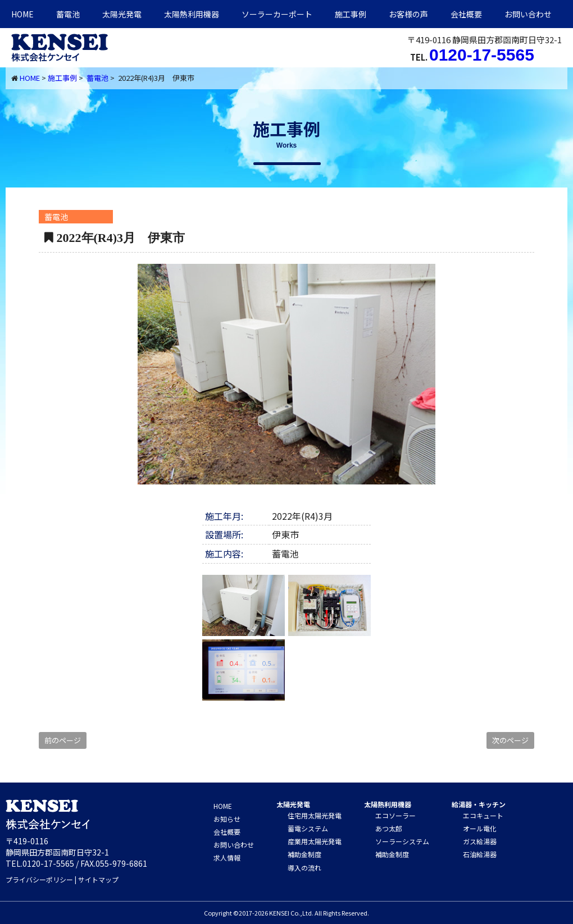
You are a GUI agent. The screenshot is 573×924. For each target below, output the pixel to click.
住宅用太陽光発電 (315, 815)
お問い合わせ (528, 14)
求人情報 (227, 857)
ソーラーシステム (402, 841)
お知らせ (227, 819)
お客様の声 (408, 14)
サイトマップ (98, 879)
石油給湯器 (480, 854)
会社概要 (466, 14)
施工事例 (351, 14)
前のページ (63, 740)
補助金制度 (304, 854)
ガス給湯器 (480, 841)
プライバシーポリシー (39, 879)
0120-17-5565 (482, 55)
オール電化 (480, 828)
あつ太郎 (389, 828)
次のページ (510, 740)
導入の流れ (304, 868)
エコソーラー (395, 815)
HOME (22, 14)
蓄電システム (308, 828)
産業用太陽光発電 (315, 841)
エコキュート (483, 815)
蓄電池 (68, 14)
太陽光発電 (122, 14)
